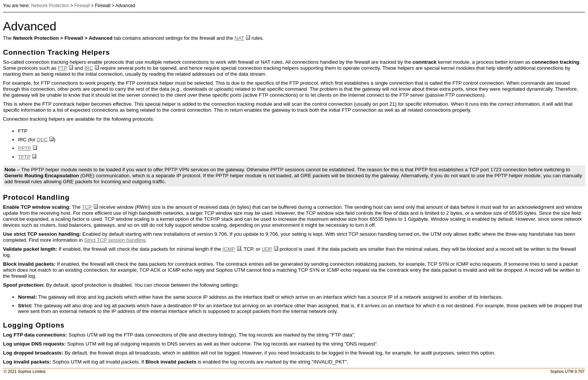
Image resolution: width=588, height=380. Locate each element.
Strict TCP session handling (115, 240)
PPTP (28, 148)
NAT (242, 38)
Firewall (82, 6)
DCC (45, 140)
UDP (270, 249)
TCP (90, 207)
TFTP (27, 157)
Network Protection (50, 6)
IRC (92, 68)
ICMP (232, 249)
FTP (65, 68)
